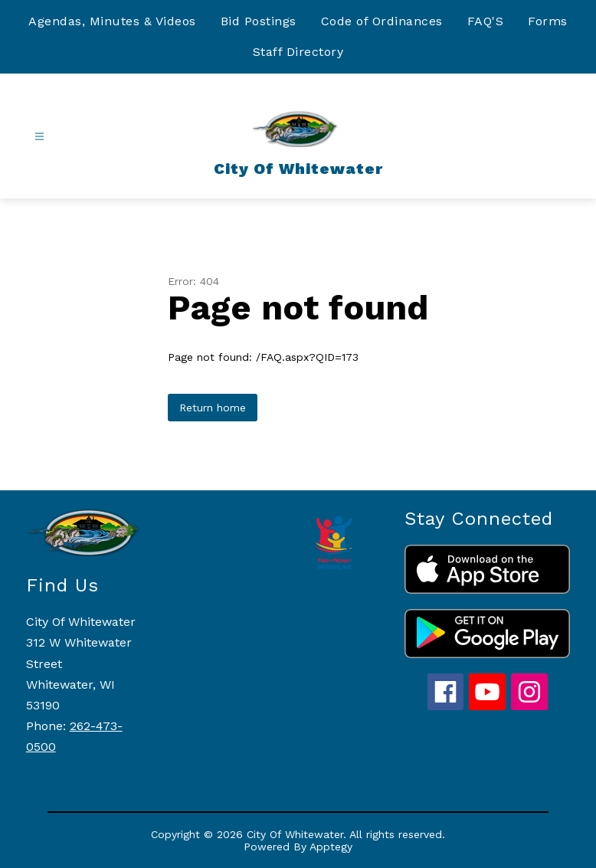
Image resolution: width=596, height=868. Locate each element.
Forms (548, 21)
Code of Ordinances (382, 21)
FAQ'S (486, 21)
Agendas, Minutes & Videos (112, 21)
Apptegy (331, 847)
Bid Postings (259, 21)
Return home (213, 408)
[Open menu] (39, 137)
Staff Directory (298, 52)
